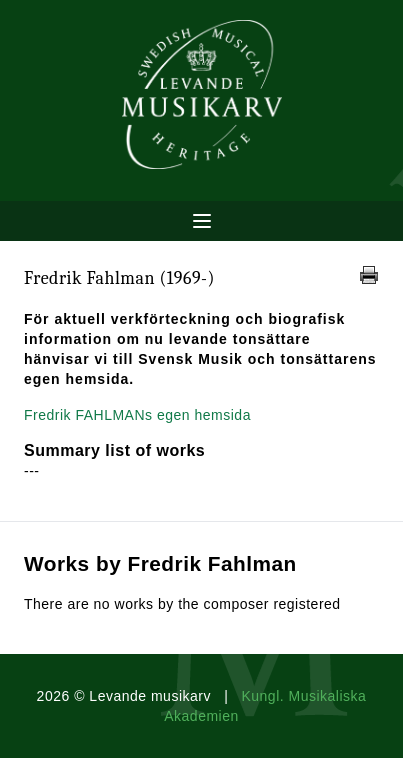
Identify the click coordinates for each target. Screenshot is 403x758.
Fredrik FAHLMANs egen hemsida (137, 415)
